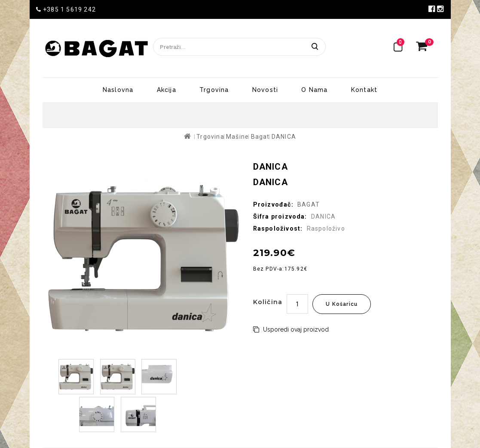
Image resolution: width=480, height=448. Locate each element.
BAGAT (309, 204)
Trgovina (214, 90)
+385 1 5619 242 (66, 9)
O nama (314, 90)
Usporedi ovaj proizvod (291, 329)
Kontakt (364, 90)
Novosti (265, 90)
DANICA (284, 137)
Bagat (260, 137)
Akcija (167, 90)
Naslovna (118, 90)
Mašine (237, 137)
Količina (268, 302)
